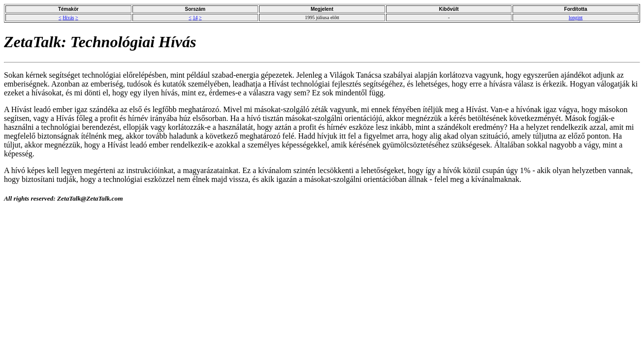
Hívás (68, 17)
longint (576, 17)
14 (195, 17)
